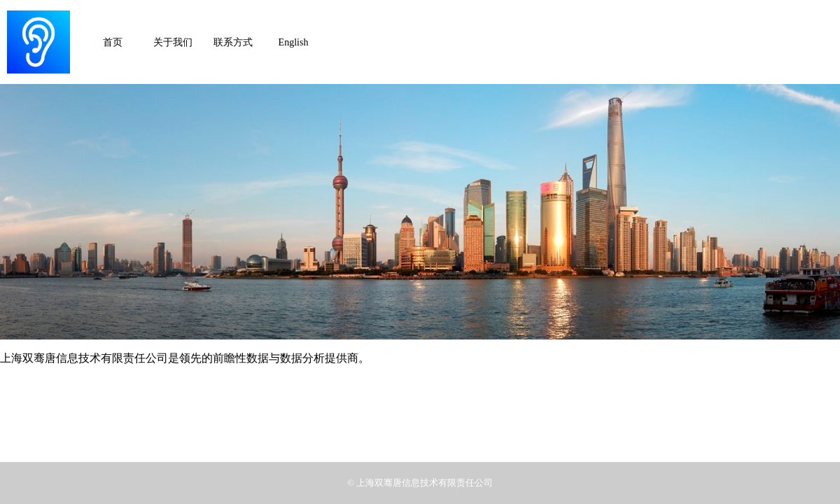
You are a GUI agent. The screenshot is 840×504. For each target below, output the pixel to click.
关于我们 (173, 42)
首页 (113, 42)
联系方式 (233, 42)
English (294, 42)
